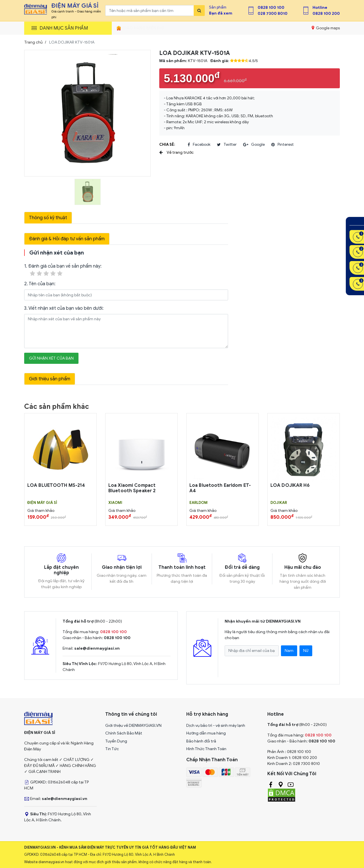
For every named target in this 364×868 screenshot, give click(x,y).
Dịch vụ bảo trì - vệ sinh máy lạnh (216, 726)
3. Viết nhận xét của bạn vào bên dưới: (64, 308)
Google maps (326, 28)
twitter (227, 145)
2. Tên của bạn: (40, 284)
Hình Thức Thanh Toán (206, 749)
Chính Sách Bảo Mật (124, 733)
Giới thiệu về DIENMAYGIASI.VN (133, 726)
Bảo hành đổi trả (201, 741)
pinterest (283, 145)
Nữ (306, 651)
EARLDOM (198, 503)
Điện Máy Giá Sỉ (42, 503)
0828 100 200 (326, 14)
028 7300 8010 (273, 14)
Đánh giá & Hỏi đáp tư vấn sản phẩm (67, 239)
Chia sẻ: (167, 144)
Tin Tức (112, 749)
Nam (289, 651)
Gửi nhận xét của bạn (51, 358)
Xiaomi (115, 503)
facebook (199, 145)
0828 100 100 (271, 8)
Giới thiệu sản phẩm (50, 379)
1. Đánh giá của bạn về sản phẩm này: (63, 270)
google (254, 145)
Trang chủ (33, 42)
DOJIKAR (279, 503)
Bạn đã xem (221, 13)
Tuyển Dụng (116, 741)
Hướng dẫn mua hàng (206, 733)
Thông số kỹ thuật (48, 218)
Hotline (320, 8)
